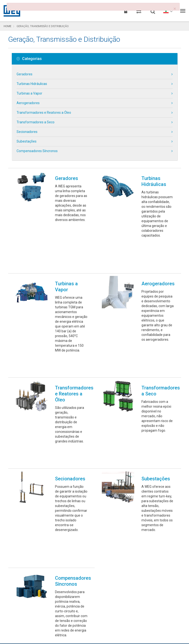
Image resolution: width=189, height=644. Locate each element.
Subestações (27, 141)
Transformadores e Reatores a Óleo (44, 113)
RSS (143, 633)
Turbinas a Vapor (29, 93)
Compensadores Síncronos (37, 151)
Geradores (24, 74)
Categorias (29, 59)
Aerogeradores (28, 103)
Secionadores (27, 132)
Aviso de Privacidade (22, 633)
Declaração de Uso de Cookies (66, 633)
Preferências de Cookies (99, 618)
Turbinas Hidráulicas (32, 84)
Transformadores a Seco (36, 122)
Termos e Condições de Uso (115, 633)
